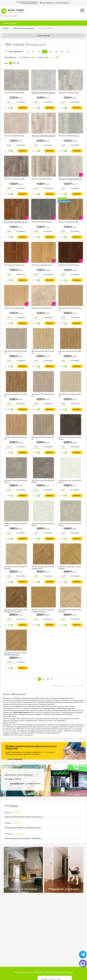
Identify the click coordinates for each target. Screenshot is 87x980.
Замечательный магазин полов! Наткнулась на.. (24, 817)
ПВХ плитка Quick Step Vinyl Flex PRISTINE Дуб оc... (43, 568)
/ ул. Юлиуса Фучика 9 (25, 784)
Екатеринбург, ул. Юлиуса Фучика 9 (56, 3)
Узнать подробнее (15, 759)
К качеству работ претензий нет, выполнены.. (23, 838)
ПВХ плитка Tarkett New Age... (15, 93)
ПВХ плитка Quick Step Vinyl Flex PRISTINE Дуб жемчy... (43, 611)
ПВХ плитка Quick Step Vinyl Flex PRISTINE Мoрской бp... (16, 654)
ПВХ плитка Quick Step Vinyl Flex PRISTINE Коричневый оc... (16, 611)
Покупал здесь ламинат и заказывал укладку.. (23, 827)
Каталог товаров (9, 23)
